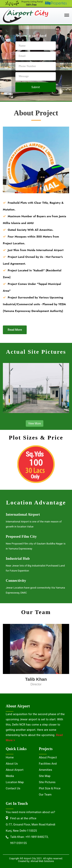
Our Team (45, 795)
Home (10, 757)
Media (10, 776)
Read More (15, 330)
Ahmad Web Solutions (42, 861)
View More (35, 423)
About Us (12, 764)
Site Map (45, 776)
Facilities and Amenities (48, 767)
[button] (5, 63)
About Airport (15, 770)
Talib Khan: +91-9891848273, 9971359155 (29, 840)
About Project (48, 757)
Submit (36, 87)
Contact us (13, 788)
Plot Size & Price (50, 788)
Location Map (15, 782)
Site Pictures (47, 782)
